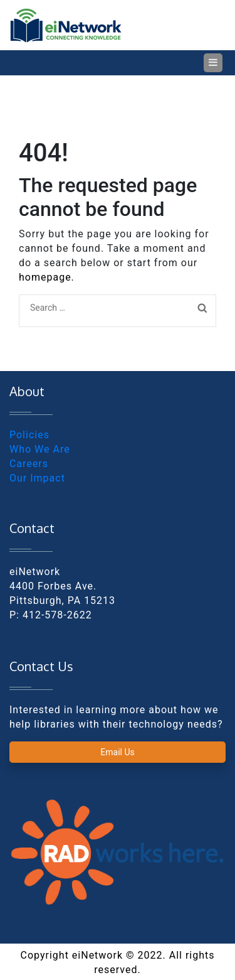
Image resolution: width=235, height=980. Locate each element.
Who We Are (40, 449)
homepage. (47, 277)
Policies (29, 435)
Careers (29, 464)
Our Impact (37, 478)
